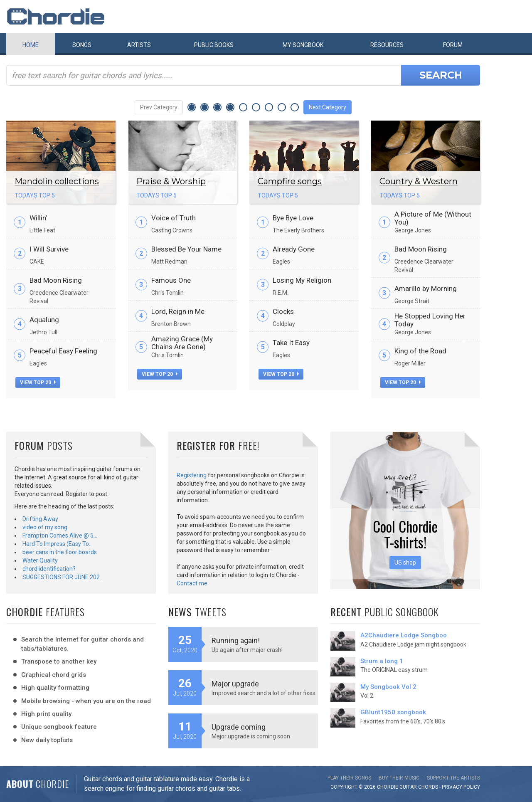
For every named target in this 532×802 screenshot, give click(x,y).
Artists (139, 45)
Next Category (328, 107)
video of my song (45, 527)
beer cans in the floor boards (60, 552)
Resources (387, 45)
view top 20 (38, 382)
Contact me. (193, 583)
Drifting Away (40, 519)
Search (441, 75)
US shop (405, 563)
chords (428, 787)
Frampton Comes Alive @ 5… (60, 535)
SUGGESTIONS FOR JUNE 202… (63, 577)
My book (303, 45)
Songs (82, 45)
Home (31, 45)
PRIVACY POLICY (461, 787)
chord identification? (49, 569)
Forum (453, 45)
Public (214, 45)
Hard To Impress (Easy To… (58, 544)
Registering (192, 475)
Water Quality (40, 560)
